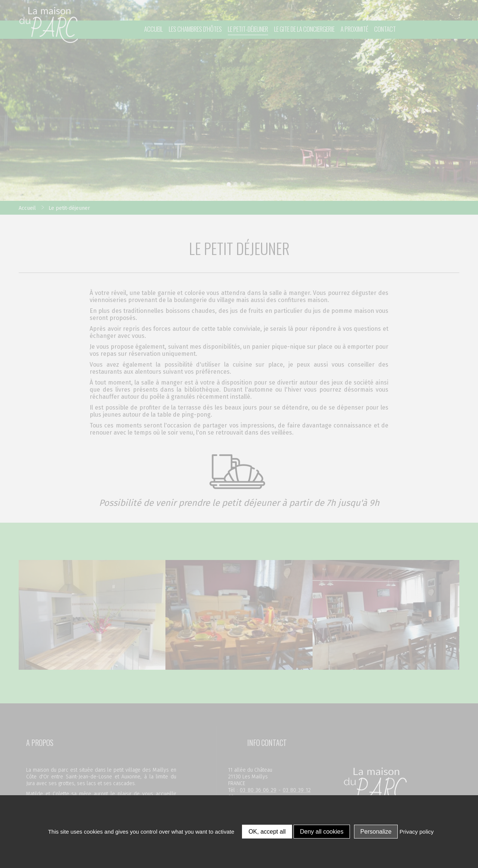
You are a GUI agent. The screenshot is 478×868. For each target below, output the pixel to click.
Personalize (376, 832)
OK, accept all (267, 832)
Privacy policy (417, 832)
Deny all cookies (322, 832)
